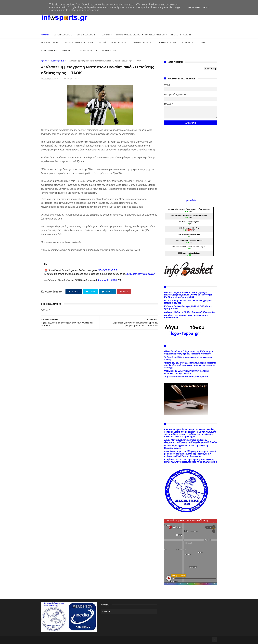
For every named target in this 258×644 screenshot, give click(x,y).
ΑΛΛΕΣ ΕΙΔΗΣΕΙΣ (119, 43)
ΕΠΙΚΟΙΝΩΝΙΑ (109, 51)
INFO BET (67, 51)
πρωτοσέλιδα (191, 200)
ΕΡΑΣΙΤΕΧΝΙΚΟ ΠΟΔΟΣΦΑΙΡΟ (80, 43)
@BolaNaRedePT (107, 270)
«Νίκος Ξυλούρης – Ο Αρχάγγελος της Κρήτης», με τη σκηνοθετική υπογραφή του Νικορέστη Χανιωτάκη (189, 352)
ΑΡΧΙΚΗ (45, 35)
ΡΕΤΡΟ (204, 43)
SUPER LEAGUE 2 (86, 35)
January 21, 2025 (107, 280)
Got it (206, 7)
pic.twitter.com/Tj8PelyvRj (140, 274)
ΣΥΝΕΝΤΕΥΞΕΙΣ (49, 51)
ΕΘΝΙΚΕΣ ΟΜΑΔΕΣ (50, 43)
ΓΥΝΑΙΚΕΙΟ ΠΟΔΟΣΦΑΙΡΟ (128, 35)
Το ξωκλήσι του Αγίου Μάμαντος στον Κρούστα (186, 377)
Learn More (194, 7)
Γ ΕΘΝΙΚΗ (105, 35)
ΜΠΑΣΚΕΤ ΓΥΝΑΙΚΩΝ (180, 35)
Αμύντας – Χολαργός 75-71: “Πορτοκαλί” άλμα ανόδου (190, 312)
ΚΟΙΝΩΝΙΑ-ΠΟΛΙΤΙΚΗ (87, 51)
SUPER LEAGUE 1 (63, 35)
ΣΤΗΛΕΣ (186, 43)
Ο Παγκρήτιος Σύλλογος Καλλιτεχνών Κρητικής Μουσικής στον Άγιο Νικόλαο (186, 372)
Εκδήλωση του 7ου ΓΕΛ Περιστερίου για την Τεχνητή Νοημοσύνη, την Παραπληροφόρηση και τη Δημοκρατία (190, 461)
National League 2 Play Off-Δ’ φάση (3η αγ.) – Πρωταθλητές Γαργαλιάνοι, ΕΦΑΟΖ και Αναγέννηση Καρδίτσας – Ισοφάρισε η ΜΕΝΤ (188, 295)
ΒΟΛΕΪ (103, 43)
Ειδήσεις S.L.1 (58, 61)
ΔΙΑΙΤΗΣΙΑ (163, 43)
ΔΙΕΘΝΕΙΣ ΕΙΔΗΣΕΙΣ (143, 43)
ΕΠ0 (175, 43)
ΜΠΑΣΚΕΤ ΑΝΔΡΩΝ (155, 35)
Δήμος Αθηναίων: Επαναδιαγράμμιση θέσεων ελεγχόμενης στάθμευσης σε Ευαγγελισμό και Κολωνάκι (190, 441)
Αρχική (44, 61)
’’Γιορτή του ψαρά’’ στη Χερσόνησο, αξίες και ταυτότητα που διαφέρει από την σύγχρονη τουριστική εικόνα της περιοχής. (190, 365)
